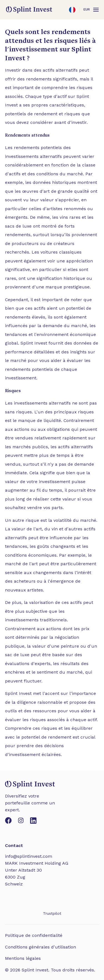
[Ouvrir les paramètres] (72, 10)
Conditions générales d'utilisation (40, 947)
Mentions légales (23, 958)
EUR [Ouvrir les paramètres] (87, 9)
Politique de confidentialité (34, 935)
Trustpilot (52, 913)
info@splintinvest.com (29, 856)
